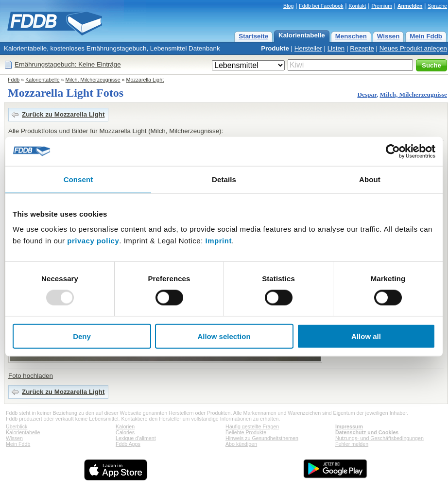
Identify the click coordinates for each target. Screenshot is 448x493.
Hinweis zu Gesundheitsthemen (262, 438)
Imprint (219, 241)
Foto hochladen (31, 376)
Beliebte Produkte (246, 432)
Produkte (275, 48)
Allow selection (224, 336)
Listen (336, 48)
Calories (125, 432)
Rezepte (362, 48)
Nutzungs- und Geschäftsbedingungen (379, 438)
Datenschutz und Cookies (367, 432)
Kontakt (357, 6)
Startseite (253, 36)
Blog (288, 6)
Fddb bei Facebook (321, 6)
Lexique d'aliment (136, 438)
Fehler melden (352, 444)
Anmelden (410, 6)
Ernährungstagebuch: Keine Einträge (68, 64)
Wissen (388, 36)
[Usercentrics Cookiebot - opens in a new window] (393, 151)
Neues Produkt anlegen (413, 48)
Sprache (437, 6)
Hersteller (308, 48)
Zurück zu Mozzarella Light (63, 114)
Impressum (349, 426)
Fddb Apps (128, 444)
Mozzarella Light (145, 80)
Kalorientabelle (302, 35)
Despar (367, 94)
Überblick (17, 426)
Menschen (351, 36)
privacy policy (93, 241)
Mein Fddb (426, 36)
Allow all (366, 336)
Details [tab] (224, 179)
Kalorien (125, 426)
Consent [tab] (78, 179)
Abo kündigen (241, 444)
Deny (82, 336)
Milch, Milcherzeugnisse (93, 80)
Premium (382, 6)
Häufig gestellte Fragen (252, 426)
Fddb (14, 80)
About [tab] (370, 179)
